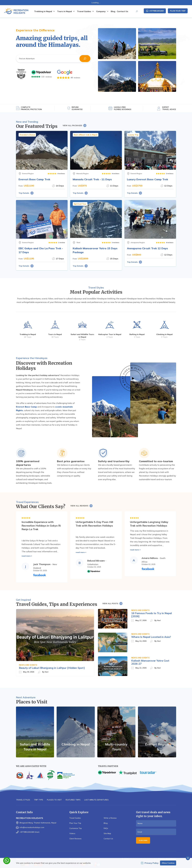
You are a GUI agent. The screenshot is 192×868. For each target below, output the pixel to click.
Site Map (107, 833)
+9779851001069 (155, 11)
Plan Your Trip (178, 11)
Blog (113, 11)
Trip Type (38, 800)
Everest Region (157, 744)
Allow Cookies (168, 863)
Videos (72, 833)
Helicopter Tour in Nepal (110, 334)
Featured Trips (73, 800)
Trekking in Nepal (28, 334)
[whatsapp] (7, 861)
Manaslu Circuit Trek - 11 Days (92, 179)
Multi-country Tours (116, 747)
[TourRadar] (148, 773)
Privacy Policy (150, 863)
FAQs (106, 828)
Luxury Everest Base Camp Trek (148, 179)
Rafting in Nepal (137, 334)
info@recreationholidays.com (32, 827)
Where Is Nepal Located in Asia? (151, 637)
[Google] (69, 72)
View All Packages (75, 125)
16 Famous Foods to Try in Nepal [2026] (152, 615)
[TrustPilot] (128, 773)
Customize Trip (76, 828)
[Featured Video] (133, 378)
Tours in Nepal (55, 334)
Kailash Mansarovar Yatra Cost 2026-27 (150, 662)
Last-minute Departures (96, 800)
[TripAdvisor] (21, 74)
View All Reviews (82, 506)
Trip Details (26, 193)
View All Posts (113, 604)
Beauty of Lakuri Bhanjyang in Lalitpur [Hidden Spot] (52, 668)
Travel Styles (23, 800)
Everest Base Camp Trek (34, 179)
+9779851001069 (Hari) (29, 832)
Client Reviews (75, 839)
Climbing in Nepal (164, 334)
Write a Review (110, 818)
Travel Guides (75, 818)
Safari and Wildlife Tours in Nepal (35, 747)
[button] (85, 59)
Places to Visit (54, 800)
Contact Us (122, 11)
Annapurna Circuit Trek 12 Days (147, 248)
